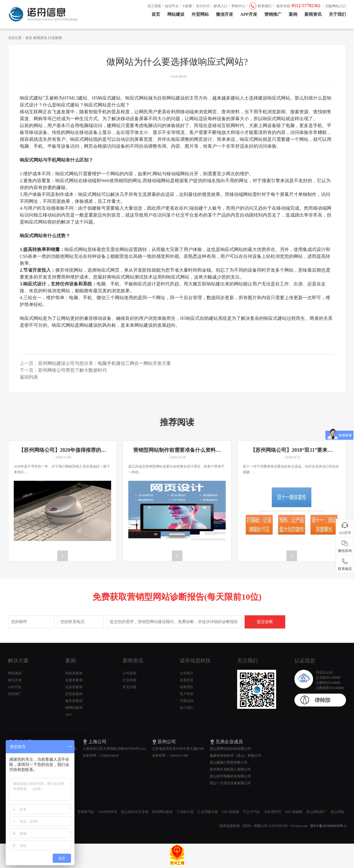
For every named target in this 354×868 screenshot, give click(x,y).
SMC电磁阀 (230, 812)
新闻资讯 (313, 14)
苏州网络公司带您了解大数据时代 (72, 370)
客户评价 (187, 694)
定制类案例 (74, 694)
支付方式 (203, 6)
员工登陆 (154, 6)
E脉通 (187, 6)
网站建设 (176, 14)
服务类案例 (74, 701)
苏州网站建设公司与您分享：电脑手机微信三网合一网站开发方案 (105, 363)
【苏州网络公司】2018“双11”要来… (291, 450)
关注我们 (247, 661)
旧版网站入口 (336, 6)
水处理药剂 (272, 812)
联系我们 (265, 6)
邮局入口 (221, 6)
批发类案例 (74, 687)
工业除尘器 (185, 812)
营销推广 (273, 14)
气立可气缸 (251, 812)
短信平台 (172, 6)
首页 (156, 14)
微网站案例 (74, 708)
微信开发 (225, 14)
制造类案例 (74, 673)
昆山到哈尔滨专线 (135, 812)
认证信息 (305, 661)
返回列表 (29, 377)
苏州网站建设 (162, 812)
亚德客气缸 (86, 812)
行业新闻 (55, 38)
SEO (69, 715)
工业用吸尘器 (208, 812)
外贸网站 (200, 14)
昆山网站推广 (316, 812)
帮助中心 (238, 6)
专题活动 (187, 701)
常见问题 (129, 687)
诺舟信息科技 (195, 661)
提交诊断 (265, 622)
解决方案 (18, 661)
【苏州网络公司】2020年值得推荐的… (62, 450)
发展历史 (187, 680)
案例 (293, 14)
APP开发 (249, 14)
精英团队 (187, 687)
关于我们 (337, 14)
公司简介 (187, 673)
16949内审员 (108, 812)
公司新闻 (129, 673)
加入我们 (187, 708)
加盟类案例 (74, 680)
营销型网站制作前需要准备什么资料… (177, 450)
